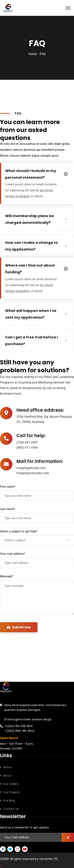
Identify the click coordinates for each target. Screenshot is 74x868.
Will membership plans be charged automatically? (30, 219)
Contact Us (11, 809)
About (7, 776)
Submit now (19, 627)
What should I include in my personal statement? (31, 174)
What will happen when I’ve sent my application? (31, 314)
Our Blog (9, 801)
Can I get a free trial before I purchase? (31, 340)
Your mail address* (13, 554)
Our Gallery (11, 784)
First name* (8, 487)
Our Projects (12, 792)
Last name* (7, 509)
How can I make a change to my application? (31, 246)
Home (33, 54)
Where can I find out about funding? (30, 269)
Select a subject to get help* (19, 531)
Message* (7, 576)
